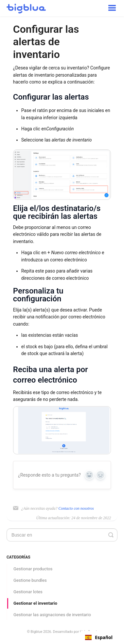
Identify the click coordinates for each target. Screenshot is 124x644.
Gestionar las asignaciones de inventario (52, 615)
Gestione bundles (30, 580)
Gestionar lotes (28, 592)
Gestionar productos (33, 569)
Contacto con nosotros (76, 508)
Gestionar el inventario (35, 603)
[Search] (62, 535)
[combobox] (99, 637)
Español (99, 637)
